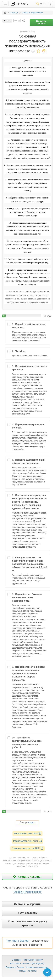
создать (41, 22)
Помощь (22, 971)
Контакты (32, 971)
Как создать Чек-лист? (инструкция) (27, 964)
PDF (17, 21)
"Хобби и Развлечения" (27, 892)
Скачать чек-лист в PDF (27, 848)
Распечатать (27, 841)
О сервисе (16, 960)
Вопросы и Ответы (15, 967)
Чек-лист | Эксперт (18, 941)
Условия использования (37, 967)
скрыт (32, 823)
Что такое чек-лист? (33, 960)
